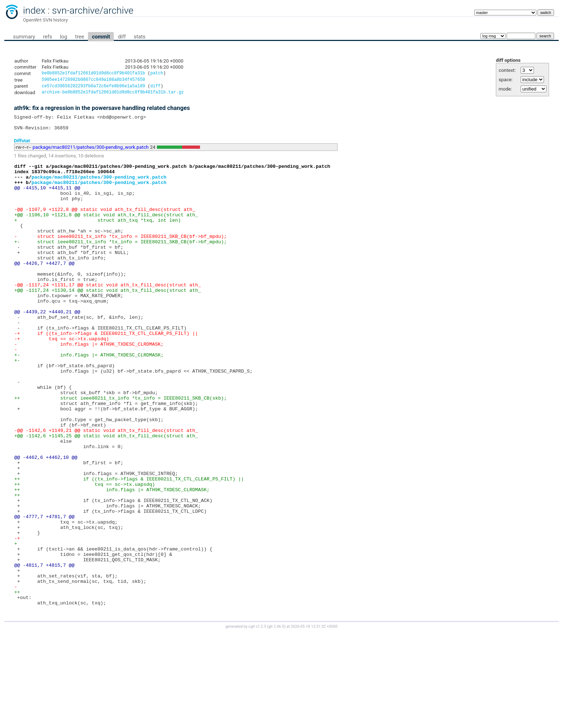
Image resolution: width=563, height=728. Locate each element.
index (34, 10)
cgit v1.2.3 (257, 721)
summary (24, 37)
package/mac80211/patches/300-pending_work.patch (91, 153)
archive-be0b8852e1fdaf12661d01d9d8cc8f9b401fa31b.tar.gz (113, 95)
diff (122, 37)
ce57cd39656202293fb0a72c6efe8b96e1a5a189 (93, 88)
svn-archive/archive (93, 10)
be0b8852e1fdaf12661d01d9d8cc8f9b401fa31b (93, 74)
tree (80, 37)
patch (157, 74)
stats (139, 37)
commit (101, 37)
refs (48, 37)
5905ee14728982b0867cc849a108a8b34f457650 (93, 81)
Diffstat (22, 146)
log (64, 37)
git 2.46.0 (276, 721)
